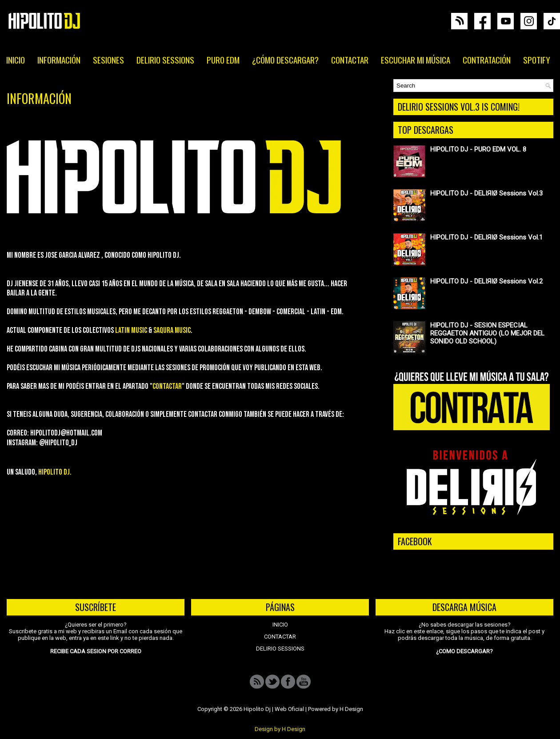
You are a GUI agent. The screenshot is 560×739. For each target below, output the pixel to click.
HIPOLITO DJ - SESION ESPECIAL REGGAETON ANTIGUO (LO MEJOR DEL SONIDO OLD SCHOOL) (487, 333)
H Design (351, 709)
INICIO (16, 60)
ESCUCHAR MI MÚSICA (416, 60)
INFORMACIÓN (59, 60)
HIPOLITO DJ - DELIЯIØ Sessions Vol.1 (486, 237)
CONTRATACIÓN (487, 60)
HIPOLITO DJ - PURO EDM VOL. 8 (478, 149)
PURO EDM (223, 60)
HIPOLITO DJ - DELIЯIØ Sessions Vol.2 (486, 281)
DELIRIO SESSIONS (165, 60)
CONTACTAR (350, 60)
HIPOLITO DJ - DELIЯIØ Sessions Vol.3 (486, 193)
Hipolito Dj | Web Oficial (274, 709)
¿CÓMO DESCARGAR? (285, 60)
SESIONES (108, 60)
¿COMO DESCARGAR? (464, 651)
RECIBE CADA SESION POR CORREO (96, 651)
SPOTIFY (537, 60)
